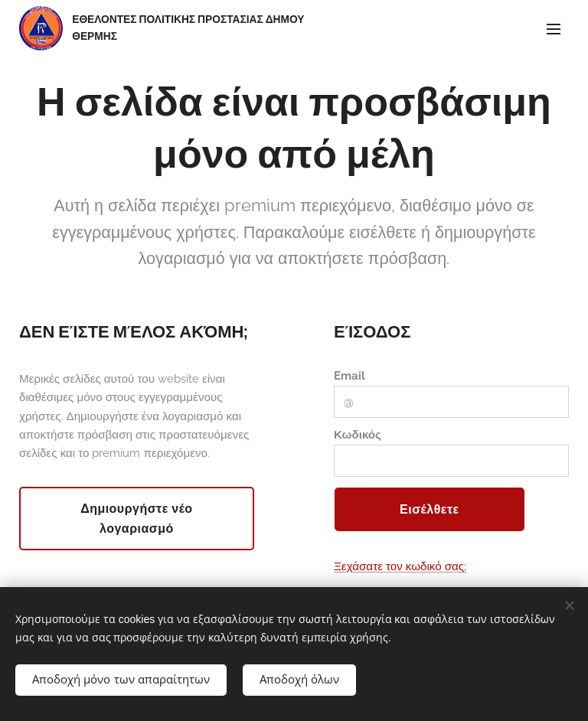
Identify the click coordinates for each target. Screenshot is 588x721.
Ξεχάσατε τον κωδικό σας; (400, 566)
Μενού (554, 29)
